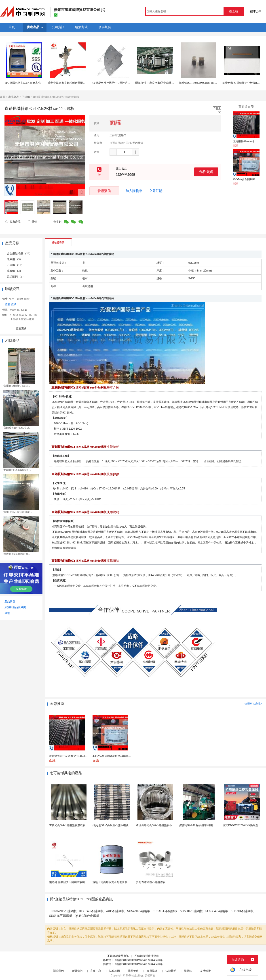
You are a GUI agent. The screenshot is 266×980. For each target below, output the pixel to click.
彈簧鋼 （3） (15, 271)
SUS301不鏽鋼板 (191, 911)
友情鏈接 (205, 971)
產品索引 (10, 602)
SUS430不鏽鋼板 (139, 911)
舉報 (32, 222)
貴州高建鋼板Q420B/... (17, 386)
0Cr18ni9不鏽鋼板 (92, 911)
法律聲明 (171, 971)
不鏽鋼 (26, 97)
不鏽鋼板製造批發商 (147, 956)
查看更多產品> (253, 704)
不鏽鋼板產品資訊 (118, 956)
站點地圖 (114, 971)
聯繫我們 (77, 971)
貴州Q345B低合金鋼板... (18, 512)
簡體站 (188, 971)
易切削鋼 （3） (16, 277)
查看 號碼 (206, 172)
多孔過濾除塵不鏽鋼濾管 (151, 882)
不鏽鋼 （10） (15, 265)
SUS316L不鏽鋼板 (165, 911)
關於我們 (58, 971)
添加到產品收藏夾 (15, 607)
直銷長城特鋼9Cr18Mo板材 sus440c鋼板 (139, 960)
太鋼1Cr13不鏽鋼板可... (17, 470)
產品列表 (14, 97)
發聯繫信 (104, 191)
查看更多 (21, 328)
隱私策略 (133, 971)
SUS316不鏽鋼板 (61, 916)
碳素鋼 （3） (15, 259)
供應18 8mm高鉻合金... (17, 554)
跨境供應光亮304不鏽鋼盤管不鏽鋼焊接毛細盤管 (165, 825)
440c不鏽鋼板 (115, 911)
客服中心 (96, 971)
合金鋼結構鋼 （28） (19, 253)
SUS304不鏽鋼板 (217, 911)
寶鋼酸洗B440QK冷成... (17, 428)
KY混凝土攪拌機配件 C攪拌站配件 (112, 83)
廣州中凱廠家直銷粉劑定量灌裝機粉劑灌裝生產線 (78, 83)
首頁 (3, 97)
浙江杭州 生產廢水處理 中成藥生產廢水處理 (161, 83)
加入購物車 (134, 191)
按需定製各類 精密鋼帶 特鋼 (196, 825)
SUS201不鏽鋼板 (242, 911)
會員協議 (152, 971)
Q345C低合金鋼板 (87, 916)
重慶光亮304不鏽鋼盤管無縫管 (67, 825)
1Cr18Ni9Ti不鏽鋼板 (63, 911)
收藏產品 (13, 222)
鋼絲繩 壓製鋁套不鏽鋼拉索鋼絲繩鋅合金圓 (75, 882)
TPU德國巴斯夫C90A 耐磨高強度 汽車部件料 (31, 83)
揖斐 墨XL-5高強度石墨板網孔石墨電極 (116, 825)
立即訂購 (156, 191)
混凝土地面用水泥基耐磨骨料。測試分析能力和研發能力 (126, 882)
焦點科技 (138, 976)
